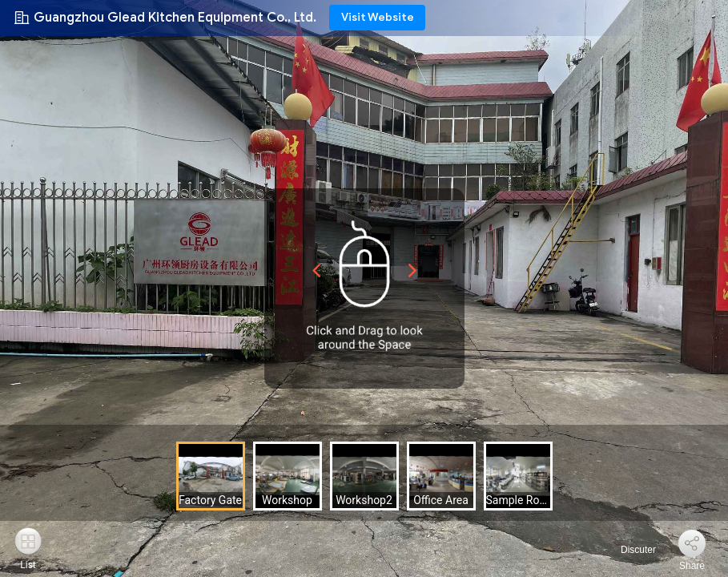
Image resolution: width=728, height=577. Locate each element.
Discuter (629, 550)
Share (692, 566)
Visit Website (378, 17)
